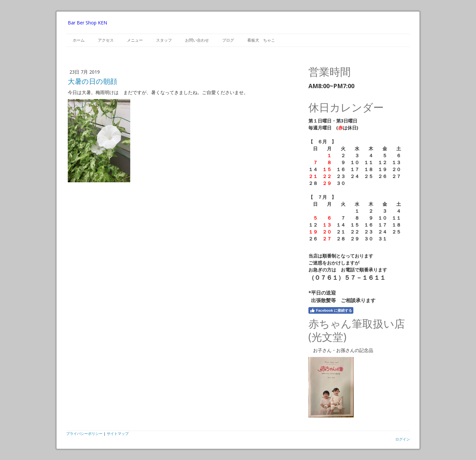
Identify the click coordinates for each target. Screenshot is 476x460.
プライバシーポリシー (84, 433)
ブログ (228, 40)
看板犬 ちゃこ (261, 40)
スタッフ (164, 40)
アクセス (106, 40)
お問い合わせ (197, 40)
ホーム (79, 40)
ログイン (403, 439)
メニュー (135, 40)
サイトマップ (118, 433)
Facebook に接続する (331, 310)
